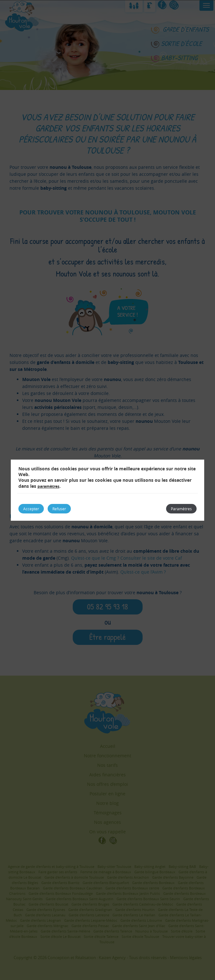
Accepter (31, 509)
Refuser (59, 509)
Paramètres (181, 509)
